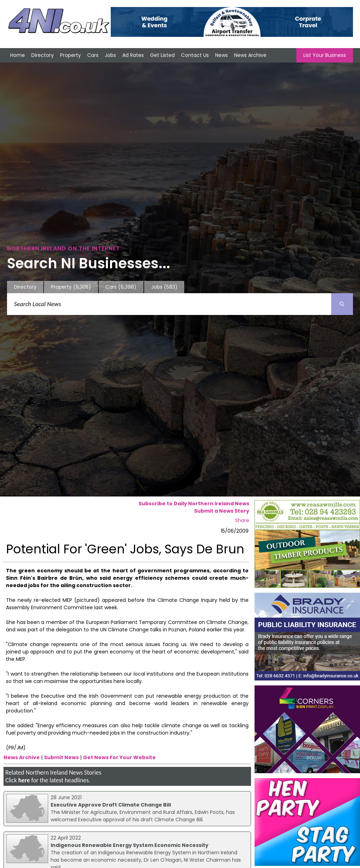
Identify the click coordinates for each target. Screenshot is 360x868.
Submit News (61, 757)
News (221, 55)
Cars (93, 55)
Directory (43, 55)
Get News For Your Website (119, 757)
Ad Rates (133, 55)
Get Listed (162, 55)
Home (18, 55)
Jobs (110, 55)
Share (242, 520)
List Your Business (325, 55)
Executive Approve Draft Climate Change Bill (111, 805)
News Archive (250, 55)
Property (70, 55)
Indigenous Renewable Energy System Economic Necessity (130, 845)
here (24, 780)
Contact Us (195, 55)
